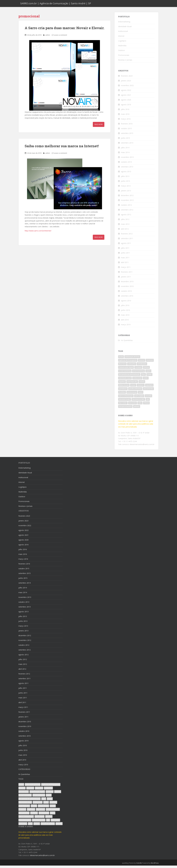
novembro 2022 (127, 88)
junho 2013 (125, 183)
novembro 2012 (127, 203)
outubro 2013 (126, 164)
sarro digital (139, 398)
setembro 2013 (127, 169)
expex (148, 373)
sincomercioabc (125, 402)
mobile (142, 384)
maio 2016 (125, 116)
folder (149, 377)
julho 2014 (125, 150)
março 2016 (126, 121)
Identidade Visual (125, 29)
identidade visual (125, 380)
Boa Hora (122, 366)
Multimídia (122, 48)
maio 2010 (125, 317)
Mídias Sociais (124, 388)
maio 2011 (125, 260)
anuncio (142, 363)
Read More (99, 127)
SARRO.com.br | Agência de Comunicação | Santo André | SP (56, 5)
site (148, 402)
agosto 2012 (126, 217)
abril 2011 (125, 265)
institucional (137, 380)
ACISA (121, 359)
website (137, 409)
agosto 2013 (126, 174)
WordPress (155, 865)
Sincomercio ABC (138, 402)
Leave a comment (60, 37)
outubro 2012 (126, 207)
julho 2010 (125, 308)
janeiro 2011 (126, 279)
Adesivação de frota (132, 359)
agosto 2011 (126, 246)
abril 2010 (125, 322)
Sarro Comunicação (126, 398)
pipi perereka (148, 391)
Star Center (123, 405)
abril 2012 (125, 231)
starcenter (133, 405)
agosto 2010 (126, 303)
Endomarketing (124, 24)
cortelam (138, 370)
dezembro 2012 (127, 198)
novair (133, 388)
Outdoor (122, 53)
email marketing (138, 373)
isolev (146, 380)
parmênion (123, 391)
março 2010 (126, 327)
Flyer (143, 377)
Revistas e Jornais (125, 62)
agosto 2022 (126, 93)
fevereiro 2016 (127, 126)
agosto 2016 (126, 107)
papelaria (149, 388)
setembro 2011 (127, 241)
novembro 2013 (127, 159)
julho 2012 (125, 222)
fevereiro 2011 (127, 274)
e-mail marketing (125, 373)
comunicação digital (126, 370)
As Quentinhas (127, 343)
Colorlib (139, 865)
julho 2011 (125, 250)
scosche (148, 398)
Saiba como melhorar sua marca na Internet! (62, 148)
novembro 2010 (127, 289)
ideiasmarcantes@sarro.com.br (142, 447)
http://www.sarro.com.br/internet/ (38, 233)
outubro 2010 (126, 293)
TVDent (146, 405)
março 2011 (126, 269)
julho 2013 (125, 179)
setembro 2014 (127, 145)
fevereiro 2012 (127, 236)
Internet (121, 38)
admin (48, 37)
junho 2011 (125, 255)
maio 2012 (125, 226)
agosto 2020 (126, 102)
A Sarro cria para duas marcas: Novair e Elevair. (65, 30)
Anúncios (150, 363)
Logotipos (122, 43)
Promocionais (124, 57)
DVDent (146, 370)
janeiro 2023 (126, 83)
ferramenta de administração (129, 377)
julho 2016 (125, 112)
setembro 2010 (127, 298)
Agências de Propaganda (128, 363)
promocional (132, 395)
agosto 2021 (126, 97)
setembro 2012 (127, 212)
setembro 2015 (127, 136)
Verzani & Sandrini (125, 409)
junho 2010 (125, 312)
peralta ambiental (135, 391)
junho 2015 (125, 140)
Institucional (123, 34)
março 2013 (126, 188)
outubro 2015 (126, 131)
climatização (142, 366)
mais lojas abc (132, 384)
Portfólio (122, 395)
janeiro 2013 (126, 193)
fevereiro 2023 (127, 78)
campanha (132, 366)
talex (140, 405)
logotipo (122, 384)
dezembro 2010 (127, 284)
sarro (141, 395)
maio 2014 (125, 155)
